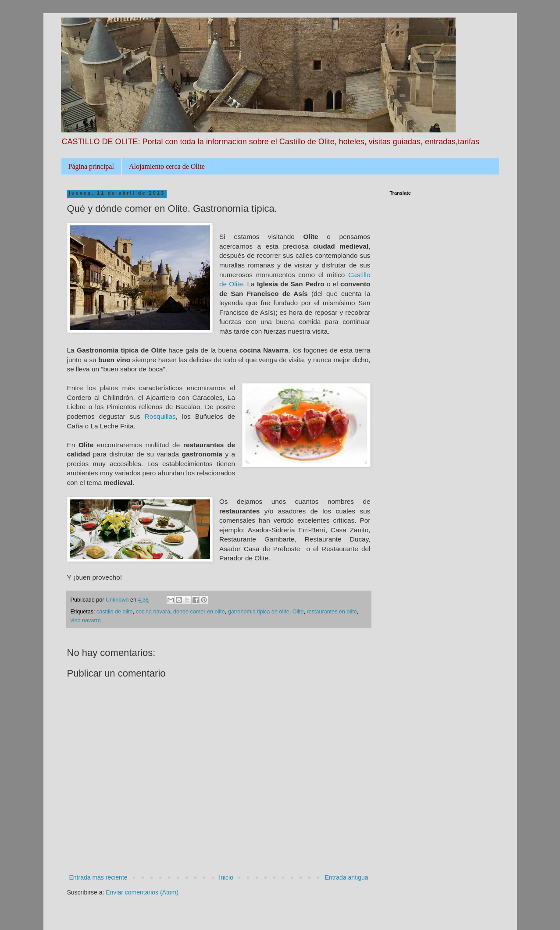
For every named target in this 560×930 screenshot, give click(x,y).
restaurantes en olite (332, 612)
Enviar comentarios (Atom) (142, 892)
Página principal (91, 166)
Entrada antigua (347, 877)
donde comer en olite (199, 612)
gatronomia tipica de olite (259, 612)
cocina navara (153, 612)
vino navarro (86, 620)
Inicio (226, 877)
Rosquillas (160, 416)
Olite (298, 612)
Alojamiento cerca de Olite (167, 166)
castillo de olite (115, 612)
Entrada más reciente (98, 877)
